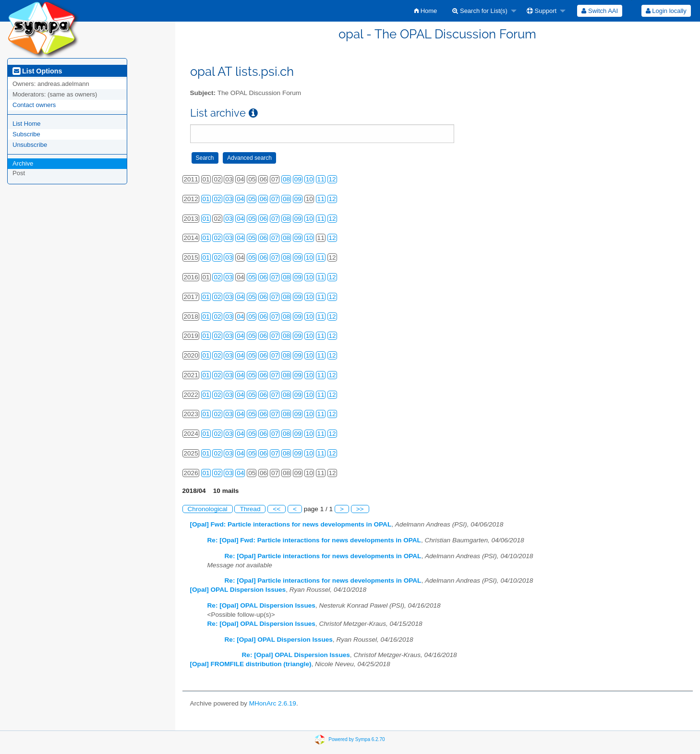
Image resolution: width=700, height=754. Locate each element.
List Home (27, 124)
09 (298, 179)
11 (321, 179)
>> (360, 509)
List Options (37, 71)
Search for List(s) (480, 11)
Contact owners (34, 105)
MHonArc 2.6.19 (273, 703)
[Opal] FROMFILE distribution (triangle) (251, 664)
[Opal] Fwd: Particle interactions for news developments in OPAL (291, 524)
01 (206, 199)
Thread (250, 509)
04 (240, 199)
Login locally (666, 11)
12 (332, 179)
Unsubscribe (30, 145)
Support (542, 11)
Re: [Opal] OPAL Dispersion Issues (261, 605)
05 (252, 199)
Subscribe (26, 134)
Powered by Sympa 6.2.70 (356, 739)
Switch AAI (600, 11)
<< (277, 509)
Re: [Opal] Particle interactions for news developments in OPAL (323, 556)
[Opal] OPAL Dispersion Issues (238, 590)
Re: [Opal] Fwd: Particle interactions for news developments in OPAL (314, 540)
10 (309, 179)
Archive (23, 163)
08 (286, 179)
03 (229, 199)
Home (426, 11)
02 (217, 199)
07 (275, 199)
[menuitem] (426, 11)
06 (263, 199)
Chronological (208, 509)
